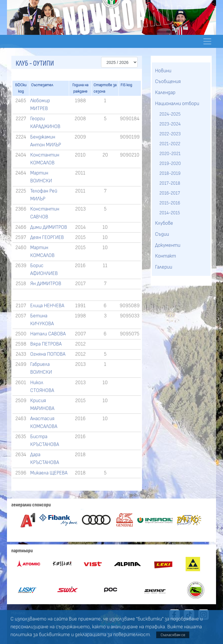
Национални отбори (177, 104)
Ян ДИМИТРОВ (46, 284)
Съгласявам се (173, 635)
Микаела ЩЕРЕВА (49, 473)
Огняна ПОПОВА (48, 354)
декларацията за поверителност (112, 635)
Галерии (164, 267)
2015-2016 (170, 203)
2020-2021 (170, 154)
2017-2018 (170, 183)
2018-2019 (170, 173)
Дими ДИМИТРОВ (49, 227)
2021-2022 (170, 144)
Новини (163, 71)
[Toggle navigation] (207, 41)
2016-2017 (170, 193)
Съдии (162, 234)
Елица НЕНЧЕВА (47, 306)
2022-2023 (170, 134)
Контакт (166, 256)
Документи (168, 245)
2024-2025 (170, 114)
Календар (165, 93)
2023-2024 (170, 124)
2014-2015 (170, 213)
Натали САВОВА (48, 334)
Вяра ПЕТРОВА (46, 344)
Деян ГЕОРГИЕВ (47, 238)
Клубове (164, 223)
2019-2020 (170, 163)
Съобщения (168, 82)
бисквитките (54, 635)
